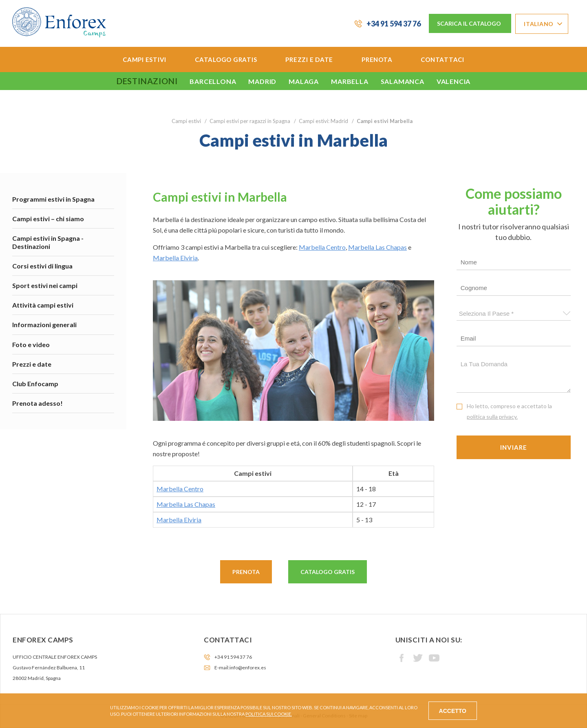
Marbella (350, 81)
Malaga (304, 81)
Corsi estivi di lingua (42, 266)
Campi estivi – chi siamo (48, 219)
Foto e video (31, 344)
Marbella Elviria (175, 258)
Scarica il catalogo (469, 23)
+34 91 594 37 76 (394, 24)
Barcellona (213, 81)
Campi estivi (145, 59)
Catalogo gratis (226, 59)
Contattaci (442, 59)
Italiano (539, 24)
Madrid (262, 81)
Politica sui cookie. (269, 714)
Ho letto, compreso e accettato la (509, 411)
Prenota (377, 59)
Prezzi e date (309, 59)
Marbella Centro (322, 247)
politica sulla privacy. (492, 417)
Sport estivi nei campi (45, 285)
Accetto (453, 711)
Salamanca (403, 81)
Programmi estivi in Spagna (53, 199)
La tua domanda (514, 375)
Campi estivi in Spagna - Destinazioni (48, 242)
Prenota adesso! (38, 403)
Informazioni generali (44, 324)
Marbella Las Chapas (377, 247)
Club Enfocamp (35, 384)
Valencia (453, 81)
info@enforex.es (248, 668)
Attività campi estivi (43, 305)
